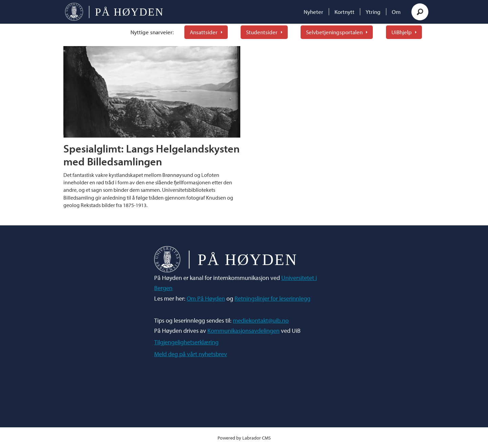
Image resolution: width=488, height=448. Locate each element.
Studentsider (262, 32)
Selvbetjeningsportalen (334, 32)
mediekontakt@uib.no (261, 320)
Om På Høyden (206, 298)
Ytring (373, 12)
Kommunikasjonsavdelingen (243, 331)
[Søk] (420, 12)
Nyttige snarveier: (152, 32)
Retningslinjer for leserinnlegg (272, 298)
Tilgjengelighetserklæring (186, 342)
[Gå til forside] (114, 12)
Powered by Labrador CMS (244, 438)
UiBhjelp (402, 32)
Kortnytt (344, 12)
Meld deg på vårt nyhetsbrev (191, 354)
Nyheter (313, 12)
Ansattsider (204, 32)
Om (396, 12)
